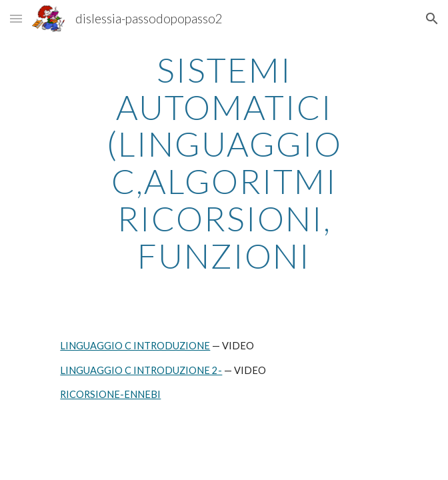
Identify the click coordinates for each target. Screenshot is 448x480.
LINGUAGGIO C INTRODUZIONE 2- (141, 370)
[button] (16, 18)
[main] (224, 163)
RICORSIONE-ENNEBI (110, 394)
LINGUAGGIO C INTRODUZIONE (135, 346)
